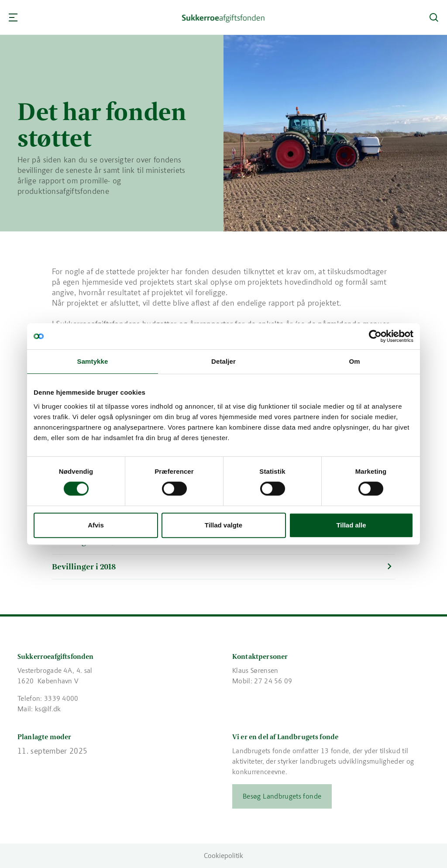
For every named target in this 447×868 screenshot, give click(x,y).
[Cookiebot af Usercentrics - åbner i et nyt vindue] (375, 336)
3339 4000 (61, 698)
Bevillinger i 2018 (84, 567)
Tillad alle (351, 525)
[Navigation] (13, 17)
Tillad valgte (223, 525)
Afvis (96, 525)
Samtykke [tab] (93, 361)
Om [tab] (354, 361)
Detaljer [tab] (223, 361)
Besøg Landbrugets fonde (282, 796)
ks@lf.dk (48, 709)
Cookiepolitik (223, 856)
